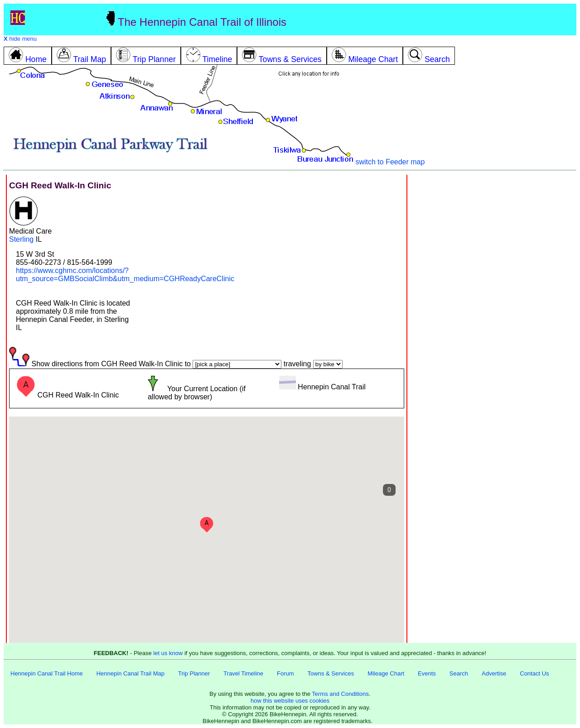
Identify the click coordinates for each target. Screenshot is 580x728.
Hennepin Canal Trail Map (130, 673)
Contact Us (534, 673)
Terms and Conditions (340, 694)
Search (459, 673)
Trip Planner (194, 673)
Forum (285, 673)
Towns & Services (331, 673)
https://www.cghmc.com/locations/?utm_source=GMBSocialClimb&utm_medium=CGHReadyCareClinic (125, 275)
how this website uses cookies (290, 701)
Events (427, 673)
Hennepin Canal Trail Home (47, 673)
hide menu (20, 39)
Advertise (494, 673)
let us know (168, 653)
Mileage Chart (386, 673)
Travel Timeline (243, 673)
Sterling (21, 239)
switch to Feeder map (390, 162)
